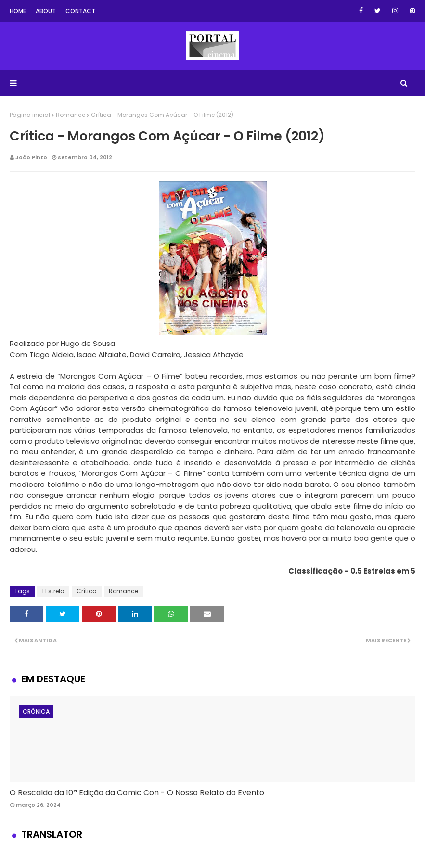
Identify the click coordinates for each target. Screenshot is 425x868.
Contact (80, 11)
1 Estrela (53, 591)
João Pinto (31, 157)
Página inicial (30, 115)
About (46, 11)
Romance (71, 115)
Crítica (87, 591)
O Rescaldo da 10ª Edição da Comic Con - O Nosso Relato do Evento (137, 793)
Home (18, 11)
